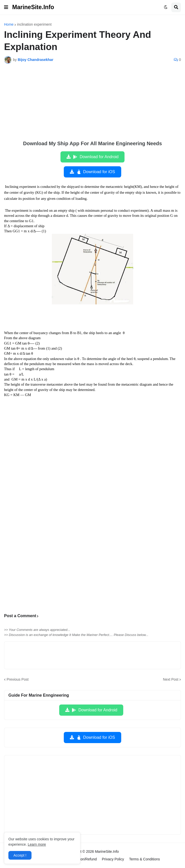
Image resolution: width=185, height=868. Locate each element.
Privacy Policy (113, 859)
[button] (6, 7)
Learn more (37, 844)
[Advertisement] (92, 106)
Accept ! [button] (20, 855)
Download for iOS (95, 172)
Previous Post (18, 679)
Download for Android (96, 157)
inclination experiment (34, 24)
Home (9, 24)
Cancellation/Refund (81, 859)
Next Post (171, 679)
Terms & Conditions (144, 859)
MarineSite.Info (33, 7)
